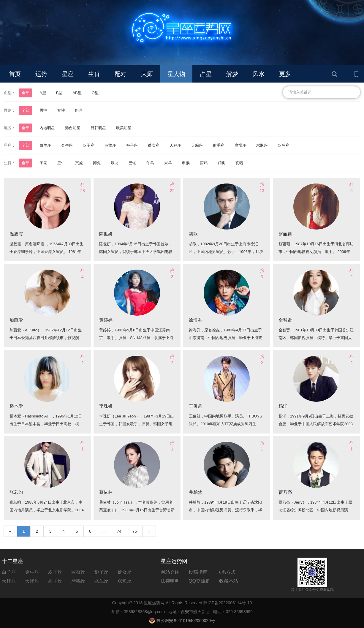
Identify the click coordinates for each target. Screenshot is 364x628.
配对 (121, 74)
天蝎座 (197, 145)
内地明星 (47, 128)
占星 (206, 74)
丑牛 (61, 163)
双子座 (89, 145)
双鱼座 (284, 145)
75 (135, 531)
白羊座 (45, 145)
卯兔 (97, 163)
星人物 (176, 74)
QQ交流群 (199, 581)
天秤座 (175, 145)
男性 (43, 110)
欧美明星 (124, 128)
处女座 (154, 145)
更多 (285, 74)
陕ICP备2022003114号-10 (228, 603)
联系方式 (226, 572)
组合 (79, 110)
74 (119, 531)
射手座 (219, 145)
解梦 (232, 74)
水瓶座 (262, 145)
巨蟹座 (110, 145)
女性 (61, 110)
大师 (147, 74)
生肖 (94, 74)
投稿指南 (198, 572)
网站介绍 (170, 572)
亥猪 (239, 163)
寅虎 (79, 163)
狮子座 (132, 145)
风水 (259, 74)
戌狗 (221, 163)
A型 (43, 93)
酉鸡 (204, 163)
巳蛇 (132, 163)
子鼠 (43, 163)
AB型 (77, 93)
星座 (68, 74)
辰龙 (115, 163)
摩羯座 (240, 145)
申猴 (186, 163)
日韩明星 (98, 128)
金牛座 (67, 145)
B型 (59, 93)
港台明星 (73, 128)
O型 (95, 93)
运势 (41, 74)
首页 (15, 74)
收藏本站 (229, 581)
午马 (150, 163)
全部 (26, 93)
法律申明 (170, 581)
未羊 (168, 163)
